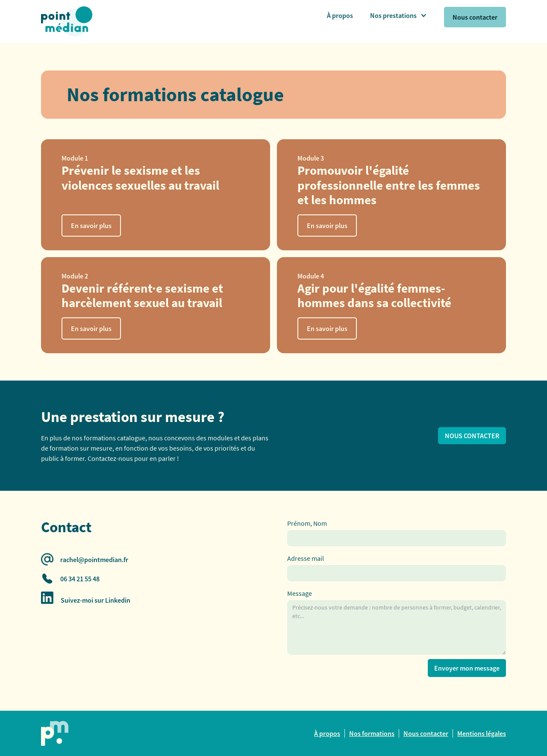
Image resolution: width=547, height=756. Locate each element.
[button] (398, 15)
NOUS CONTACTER (472, 436)
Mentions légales (482, 733)
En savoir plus (91, 226)
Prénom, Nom (307, 523)
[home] (51, 17)
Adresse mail (306, 558)
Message (300, 593)
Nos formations (372, 733)
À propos (340, 15)
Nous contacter (475, 17)
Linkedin (118, 600)
